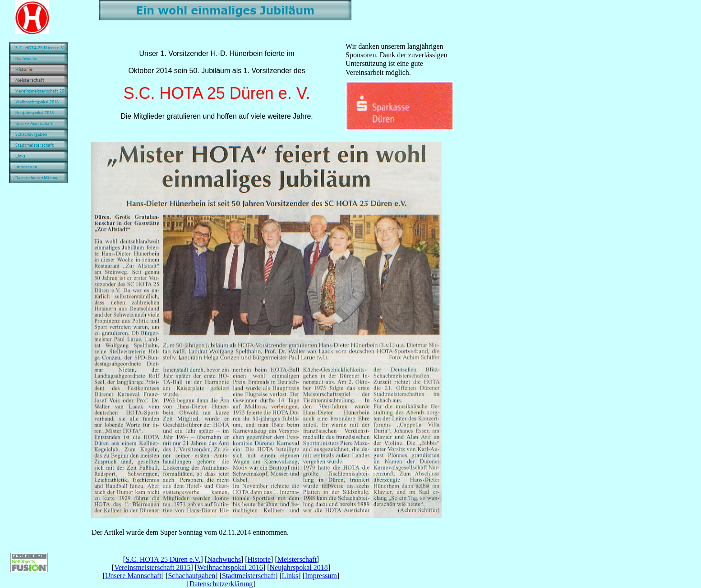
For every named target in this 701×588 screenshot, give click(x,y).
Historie (259, 559)
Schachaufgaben (191, 576)
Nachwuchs (224, 559)
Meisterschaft (297, 559)
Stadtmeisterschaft (249, 576)
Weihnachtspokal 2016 (230, 567)
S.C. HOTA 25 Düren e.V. (163, 559)
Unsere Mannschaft (133, 576)
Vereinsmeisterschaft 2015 (152, 567)
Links (290, 576)
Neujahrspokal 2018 (299, 567)
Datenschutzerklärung (221, 584)
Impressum (321, 576)
